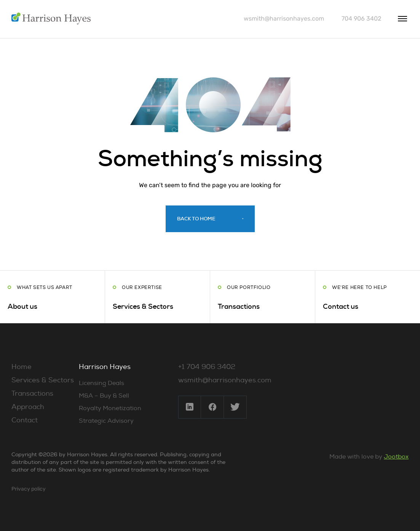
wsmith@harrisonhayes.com (284, 18)
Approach (28, 407)
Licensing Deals (101, 383)
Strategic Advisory (106, 421)
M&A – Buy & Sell (104, 396)
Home (22, 367)
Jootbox (396, 457)
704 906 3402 (361, 18)
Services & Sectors (43, 380)
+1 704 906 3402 (207, 367)
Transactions (32, 394)
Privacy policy (29, 489)
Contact (25, 420)
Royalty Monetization (110, 408)
